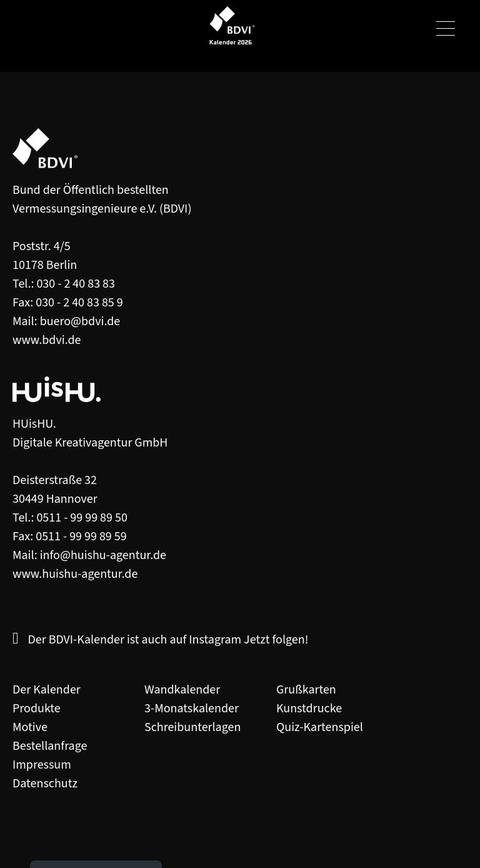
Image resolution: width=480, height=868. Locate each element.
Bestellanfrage (50, 746)
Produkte (37, 709)
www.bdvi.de (47, 340)
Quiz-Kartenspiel (320, 727)
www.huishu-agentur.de (75, 574)
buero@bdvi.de (80, 321)
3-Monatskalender (192, 709)
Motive (30, 727)
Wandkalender (182, 690)
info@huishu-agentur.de (103, 555)
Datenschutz (45, 784)
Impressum (42, 765)
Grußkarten (306, 690)
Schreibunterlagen (192, 727)
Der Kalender (47, 690)
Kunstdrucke (309, 709)
